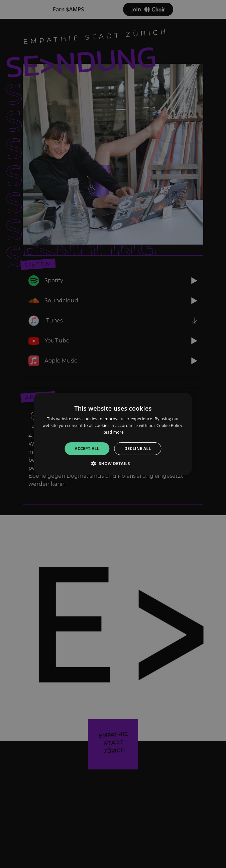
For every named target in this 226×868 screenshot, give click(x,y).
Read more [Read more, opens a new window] (113, 432)
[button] (113, 463)
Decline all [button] (138, 449)
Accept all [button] (87, 449)
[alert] (113, 434)
